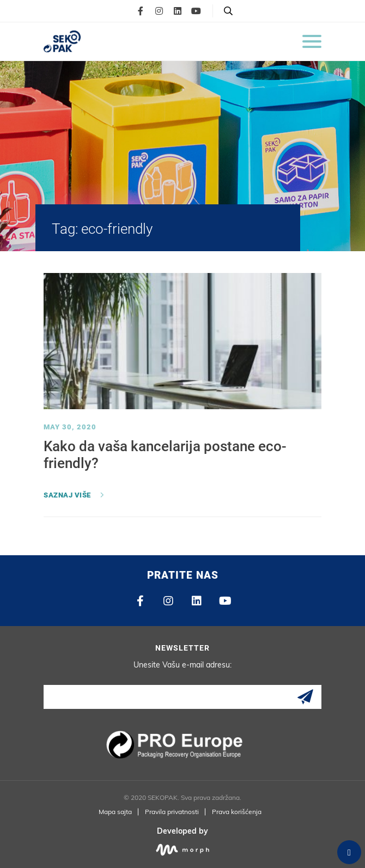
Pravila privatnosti (172, 812)
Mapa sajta (115, 812)
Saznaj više (67, 495)
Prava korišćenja (237, 812)
